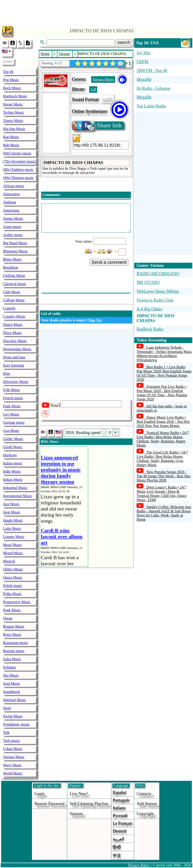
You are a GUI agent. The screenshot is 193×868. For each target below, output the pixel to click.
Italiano (119, 808)
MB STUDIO (148, 282)
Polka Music (12, 594)
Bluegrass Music (15, 251)
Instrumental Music (18, 496)
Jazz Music (11, 504)
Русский (120, 816)
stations (77, 814)
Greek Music (13, 447)
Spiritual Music (15, 700)
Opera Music (13, 577)
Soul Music (12, 684)
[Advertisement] (96, 12)
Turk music (12, 741)
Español (120, 792)
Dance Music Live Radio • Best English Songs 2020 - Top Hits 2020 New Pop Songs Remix (163, 422)
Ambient (10, 202)
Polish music (13, 586)
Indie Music (12, 471)
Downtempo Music (17, 349)
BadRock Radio (150, 329)
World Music (13, 773)
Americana (11, 210)
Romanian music (16, 643)
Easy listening (13, 365)
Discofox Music (15, 341)
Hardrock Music (15, 96)
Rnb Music (11, 145)
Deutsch (120, 831)
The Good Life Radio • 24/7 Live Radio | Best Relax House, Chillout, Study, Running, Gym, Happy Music (162, 459)
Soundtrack (12, 692)
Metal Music (12, 545)
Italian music (13, 463)
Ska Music (11, 675)
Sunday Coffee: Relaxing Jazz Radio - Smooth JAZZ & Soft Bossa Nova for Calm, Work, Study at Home (164, 513)
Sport (7, 708)
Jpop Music (12, 512)
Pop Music (11, 80)
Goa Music (11, 431)
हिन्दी (117, 847)
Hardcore (10, 455)
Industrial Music (15, 488)
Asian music (12, 227)
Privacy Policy (139, 865)
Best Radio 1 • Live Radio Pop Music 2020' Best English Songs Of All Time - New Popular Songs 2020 (164, 373)
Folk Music (12, 390)
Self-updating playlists (89, 804)
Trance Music (13, 121)
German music (14, 422)
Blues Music (12, 259)
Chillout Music (14, 276)
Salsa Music (12, 659)
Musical (9, 561)
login (39, 794)
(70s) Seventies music (19, 161)
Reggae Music (14, 626)
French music (13, 398)
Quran (8, 618)
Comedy (9, 308)
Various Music (14, 757)
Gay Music (11, 414)
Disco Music (12, 333)
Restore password (49, 804)
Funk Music (12, 406)
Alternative (11, 194)
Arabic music (13, 235)
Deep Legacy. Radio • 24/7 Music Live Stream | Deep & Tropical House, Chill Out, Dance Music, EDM (161, 494)
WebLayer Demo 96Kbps (158, 291)
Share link (97, 125)
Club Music (12, 292)
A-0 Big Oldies (149, 309)
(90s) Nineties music (18, 178)
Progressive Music (17, 602)
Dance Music (13, 325)
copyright (145, 814)
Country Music (14, 316)
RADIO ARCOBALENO (158, 274)
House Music (13, 104)
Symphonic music (16, 724)
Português (121, 800)
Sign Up (95, 320)
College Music (14, 300)
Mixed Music (13, 553)
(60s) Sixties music (17, 153)
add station (147, 804)
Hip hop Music (14, 129)
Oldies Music (13, 569)
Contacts (144, 794)
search (124, 42)
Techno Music (14, 112)
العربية (118, 839)
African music (14, 186)
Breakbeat (11, 267)
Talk (6, 732)
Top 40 (8, 72)
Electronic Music (16, 382)
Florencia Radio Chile (155, 300)
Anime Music (13, 219)
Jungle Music (13, 520)
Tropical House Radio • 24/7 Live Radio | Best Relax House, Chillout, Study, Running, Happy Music (163, 439)
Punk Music (12, 610)
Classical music (15, 284)
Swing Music (13, 716)
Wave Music (12, 765)
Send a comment (109, 262)
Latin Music (12, 529)
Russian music (14, 651)
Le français (123, 823)
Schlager (10, 667)
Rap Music (11, 137)
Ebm (7, 374)
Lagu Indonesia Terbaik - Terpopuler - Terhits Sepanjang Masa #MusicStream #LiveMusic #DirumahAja (164, 354)
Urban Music (13, 749)
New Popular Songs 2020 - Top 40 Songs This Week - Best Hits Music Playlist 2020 (163, 476)
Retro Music (12, 635)
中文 (117, 855)
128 (93, 89)
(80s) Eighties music (18, 170)
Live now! (79, 794)
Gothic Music (13, 439)
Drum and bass (14, 357)
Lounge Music (14, 537)
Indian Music (13, 480)
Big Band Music (15, 243)
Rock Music (12, 88)
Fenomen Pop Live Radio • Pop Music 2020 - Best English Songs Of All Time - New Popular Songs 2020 (162, 393)
